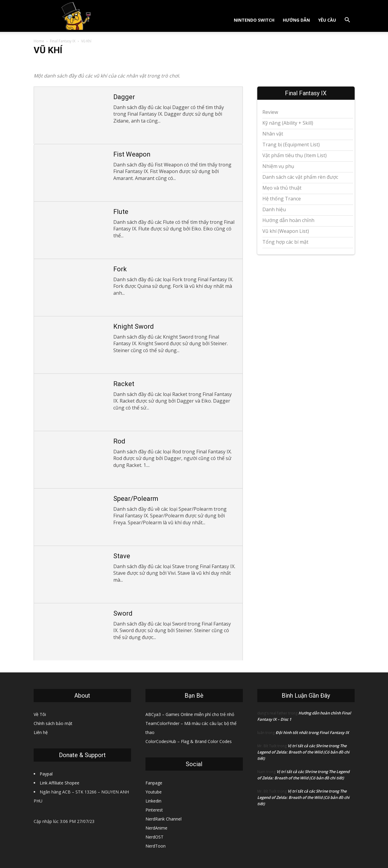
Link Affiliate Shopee (60, 783)
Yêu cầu (327, 20)
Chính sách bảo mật (53, 723)
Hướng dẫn (296, 20)
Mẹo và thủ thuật (282, 188)
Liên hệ (41, 732)
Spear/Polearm (136, 499)
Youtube (154, 792)
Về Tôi (40, 714)
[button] (347, 21)
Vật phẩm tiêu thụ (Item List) (295, 155)
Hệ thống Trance (282, 199)
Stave (122, 556)
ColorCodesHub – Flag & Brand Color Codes (189, 741)
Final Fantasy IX (63, 41)
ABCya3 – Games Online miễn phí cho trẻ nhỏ (190, 714)
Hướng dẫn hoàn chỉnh (288, 220)
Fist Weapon (132, 154)
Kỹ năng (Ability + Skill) (288, 123)
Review (270, 112)
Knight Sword (134, 326)
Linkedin (153, 801)
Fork (120, 269)
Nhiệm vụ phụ (278, 166)
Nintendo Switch (254, 20)
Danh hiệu (274, 209)
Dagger (124, 97)
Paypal (46, 774)
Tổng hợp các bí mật (285, 242)
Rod (119, 441)
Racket (124, 384)
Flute (121, 212)
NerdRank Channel (163, 819)
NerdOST (154, 837)
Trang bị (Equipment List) (291, 145)
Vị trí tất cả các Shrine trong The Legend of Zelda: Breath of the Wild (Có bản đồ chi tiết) (303, 752)
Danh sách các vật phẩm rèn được (300, 177)
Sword (123, 613)
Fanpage (154, 783)
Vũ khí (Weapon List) (286, 231)
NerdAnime (156, 828)
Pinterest (154, 810)
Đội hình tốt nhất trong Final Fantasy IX (312, 732)
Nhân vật (273, 134)
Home (39, 41)
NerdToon (156, 846)
